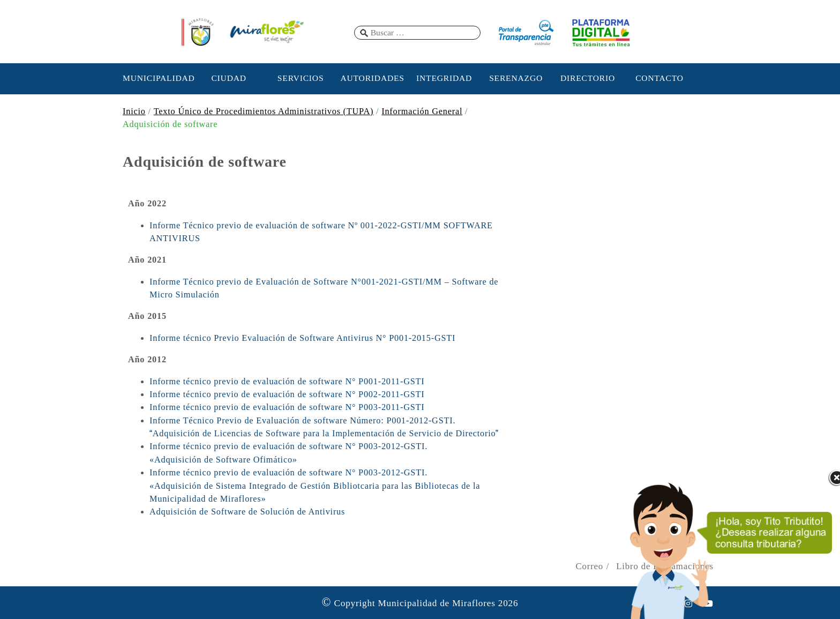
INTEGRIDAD (444, 78)
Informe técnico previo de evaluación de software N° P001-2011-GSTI (287, 382)
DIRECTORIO (588, 78)
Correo (589, 566)
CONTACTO (659, 78)
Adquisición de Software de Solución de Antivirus (247, 512)
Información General (422, 111)
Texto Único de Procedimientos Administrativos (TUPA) (264, 111)
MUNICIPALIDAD (157, 78)
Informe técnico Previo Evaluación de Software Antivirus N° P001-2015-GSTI (302, 338)
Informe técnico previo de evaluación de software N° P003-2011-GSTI (287, 407)
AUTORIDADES (372, 78)
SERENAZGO (516, 78)
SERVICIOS (301, 78)
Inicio (134, 111)
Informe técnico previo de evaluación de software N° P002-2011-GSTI (287, 394)
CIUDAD (228, 78)
